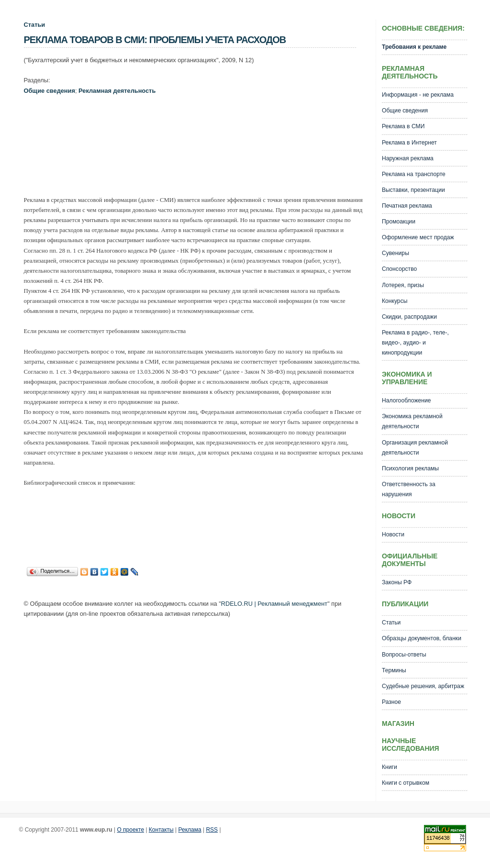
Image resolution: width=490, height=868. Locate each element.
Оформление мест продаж (418, 237)
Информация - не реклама (418, 95)
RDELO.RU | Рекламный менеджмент (274, 604)
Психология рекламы (410, 468)
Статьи (35, 25)
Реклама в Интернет (409, 143)
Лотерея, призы (403, 285)
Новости (393, 534)
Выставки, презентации (413, 190)
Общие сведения (50, 91)
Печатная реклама (407, 206)
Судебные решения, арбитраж (423, 686)
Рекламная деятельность (117, 91)
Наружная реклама (408, 158)
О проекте (130, 830)
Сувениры (395, 253)
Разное (391, 702)
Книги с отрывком (406, 783)
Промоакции (399, 222)
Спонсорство (399, 269)
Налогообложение (406, 401)
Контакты (161, 830)
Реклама (190, 830)
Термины (394, 670)
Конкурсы (395, 301)
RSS (212, 830)
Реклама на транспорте (414, 174)
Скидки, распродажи (409, 317)
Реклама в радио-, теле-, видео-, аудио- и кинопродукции (415, 343)
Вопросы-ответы (404, 655)
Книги (390, 767)
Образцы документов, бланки (422, 638)
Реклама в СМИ (403, 126)
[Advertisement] (198, 137)
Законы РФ (397, 582)
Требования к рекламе (414, 47)
